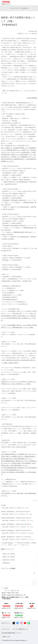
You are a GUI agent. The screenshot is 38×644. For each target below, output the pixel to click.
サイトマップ (5, 629)
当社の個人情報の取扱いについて (11, 633)
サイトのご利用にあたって (20, 629)
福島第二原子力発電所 (9, 557)
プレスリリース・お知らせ (19, 8)
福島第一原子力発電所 (9, 554)
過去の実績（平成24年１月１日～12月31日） (18, 533)
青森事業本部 (6, 563)
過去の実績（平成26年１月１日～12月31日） (18, 520)
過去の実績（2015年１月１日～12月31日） (18, 514)
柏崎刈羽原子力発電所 (9, 560)
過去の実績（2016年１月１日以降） (16, 508)
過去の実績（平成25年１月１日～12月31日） (18, 527)
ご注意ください (6, 637)
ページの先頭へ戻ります (34, 582)
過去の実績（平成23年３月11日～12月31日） (18, 539)
